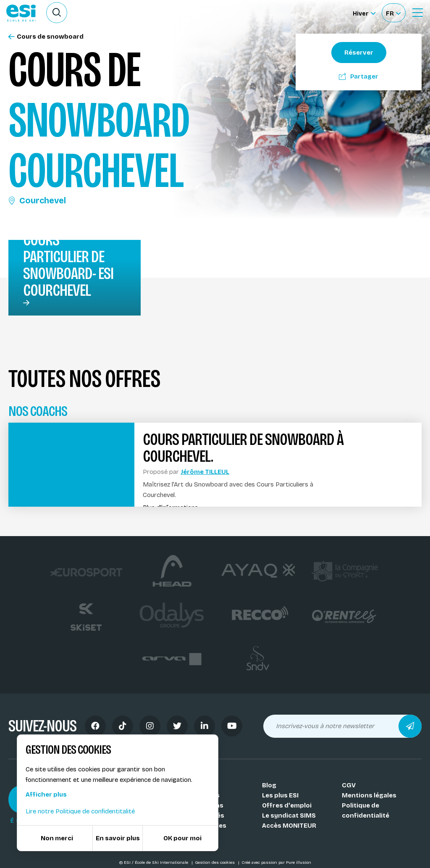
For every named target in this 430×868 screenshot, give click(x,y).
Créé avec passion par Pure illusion (276, 863)
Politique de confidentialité (366, 810)
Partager (359, 76)
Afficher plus (46, 794)
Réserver (359, 53)
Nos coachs (201, 795)
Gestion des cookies (215, 863)
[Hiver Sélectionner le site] (364, 13)
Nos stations (203, 805)
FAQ (188, 836)
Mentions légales (369, 795)
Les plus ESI (280, 795)
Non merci (57, 838)
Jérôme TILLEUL (205, 472)
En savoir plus (118, 838)
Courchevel (37, 200)
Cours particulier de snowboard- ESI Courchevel (68, 265)
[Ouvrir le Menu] (417, 13)
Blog (269, 785)
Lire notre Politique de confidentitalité (80, 811)
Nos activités (203, 815)
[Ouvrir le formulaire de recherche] (57, 13)
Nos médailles (204, 826)
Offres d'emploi (287, 805)
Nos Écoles (200, 785)
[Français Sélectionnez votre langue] (393, 13)
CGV (349, 785)
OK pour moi (182, 838)
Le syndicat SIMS (289, 815)
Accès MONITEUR (289, 826)
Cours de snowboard (46, 37)
